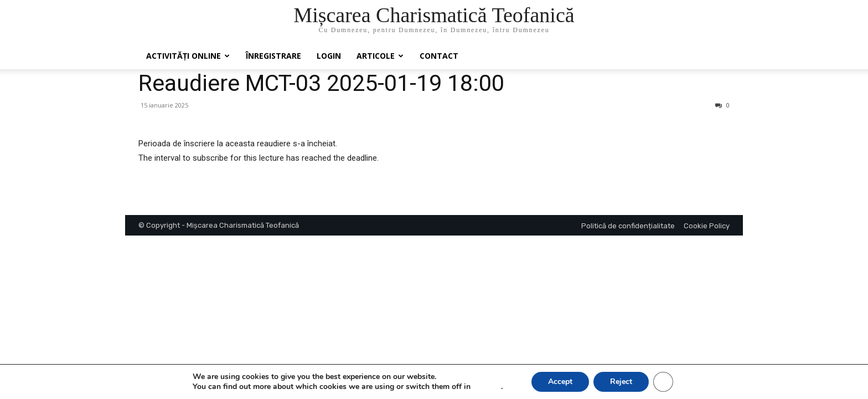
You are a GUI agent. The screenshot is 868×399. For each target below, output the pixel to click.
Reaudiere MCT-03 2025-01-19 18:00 (321, 83)
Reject (621, 382)
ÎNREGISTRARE (273, 56)
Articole (380, 56)
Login (329, 56)
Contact (439, 56)
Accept (560, 382)
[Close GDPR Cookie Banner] (663, 382)
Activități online (188, 56)
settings (487, 387)
